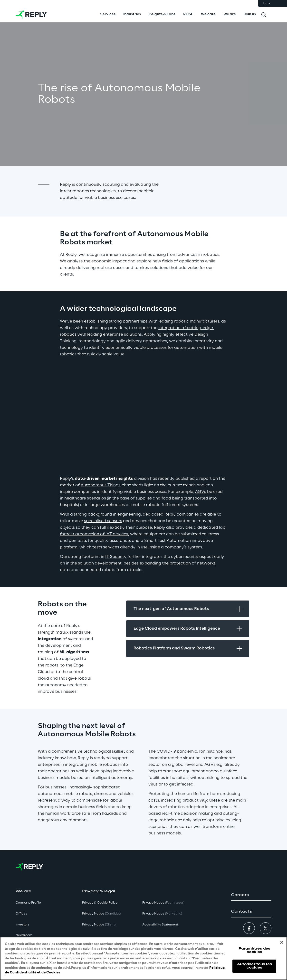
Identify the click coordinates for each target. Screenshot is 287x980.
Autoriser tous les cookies (254, 966)
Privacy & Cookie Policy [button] (100, 903)
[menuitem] (108, 15)
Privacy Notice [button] (101, 914)
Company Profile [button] (28, 903)
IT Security (116, 557)
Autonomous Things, (101, 485)
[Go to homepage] (31, 15)
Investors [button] (22, 925)
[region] (143, 958)
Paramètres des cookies (254, 950)
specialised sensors (103, 521)
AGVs (201, 492)
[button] (251, 895)
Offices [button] (21, 914)
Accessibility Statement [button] (160, 925)
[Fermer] (282, 942)
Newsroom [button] (24, 935)
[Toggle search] (264, 15)
